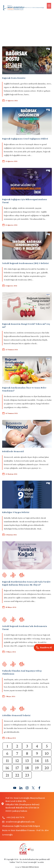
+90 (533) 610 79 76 (13, 817)
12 (17, 760)
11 (7, 760)
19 (37, 768)
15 (47, 760)
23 (27, 775)
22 (17, 775)
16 (7, 768)
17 (17, 768)
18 (27, 768)
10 (47, 753)
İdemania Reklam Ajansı (30, 867)
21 (7, 775)
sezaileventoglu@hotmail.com (18, 822)
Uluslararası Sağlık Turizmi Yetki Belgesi (21, 826)
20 (47, 768)
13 (27, 760)
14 (37, 760)
